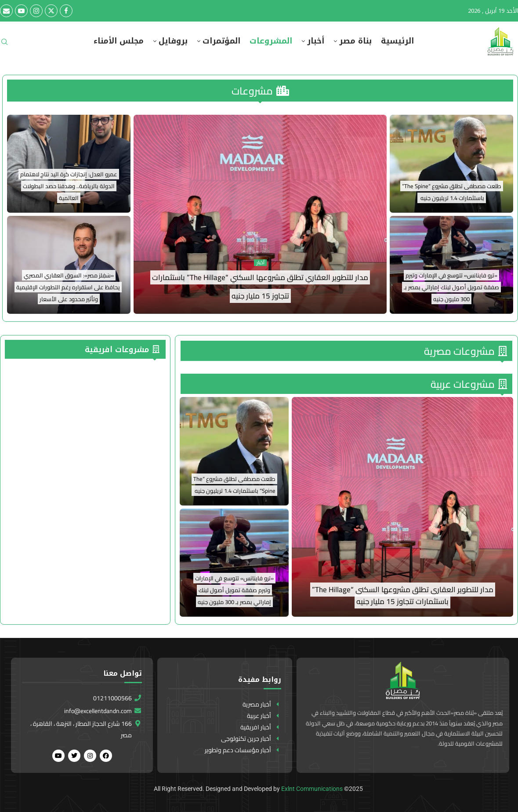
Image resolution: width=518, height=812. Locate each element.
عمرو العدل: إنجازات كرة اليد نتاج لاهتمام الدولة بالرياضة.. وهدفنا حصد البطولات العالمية (69, 186)
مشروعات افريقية (122, 350)
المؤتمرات (221, 41)
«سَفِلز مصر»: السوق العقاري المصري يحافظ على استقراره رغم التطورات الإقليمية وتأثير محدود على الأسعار (68, 287)
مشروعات (260, 91)
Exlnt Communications (312, 789)
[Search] (4, 45)
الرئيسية (397, 41)
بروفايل (173, 41)
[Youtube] (21, 11)
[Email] (6, 11)
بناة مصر (355, 41)
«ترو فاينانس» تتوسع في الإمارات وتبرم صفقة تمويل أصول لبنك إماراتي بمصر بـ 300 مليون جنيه (451, 287)
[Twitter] (51, 11)
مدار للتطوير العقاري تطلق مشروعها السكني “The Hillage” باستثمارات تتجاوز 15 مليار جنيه (403, 595)
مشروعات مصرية (465, 351)
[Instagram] (36, 11)
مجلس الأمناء (119, 41)
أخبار (316, 41)
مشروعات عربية (469, 384)
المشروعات (271, 41)
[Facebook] (66, 11)
